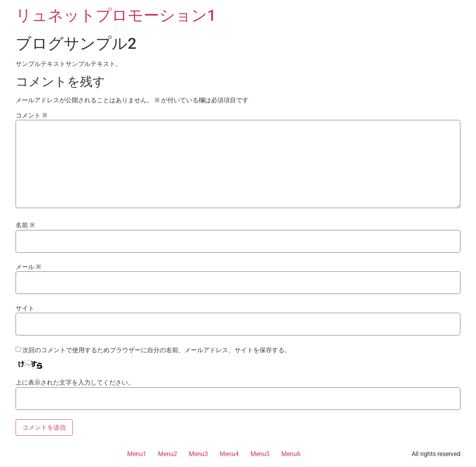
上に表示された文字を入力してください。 (75, 383)
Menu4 (229, 454)
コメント (31, 116)
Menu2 (168, 454)
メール (28, 267)
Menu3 (198, 454)
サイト (25, 308)
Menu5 (260, 454)
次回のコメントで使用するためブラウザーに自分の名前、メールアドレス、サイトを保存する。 (156, 350)
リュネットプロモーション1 (116, 15)
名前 (25, 225)
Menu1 (137, 454)
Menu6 (291, 454)
